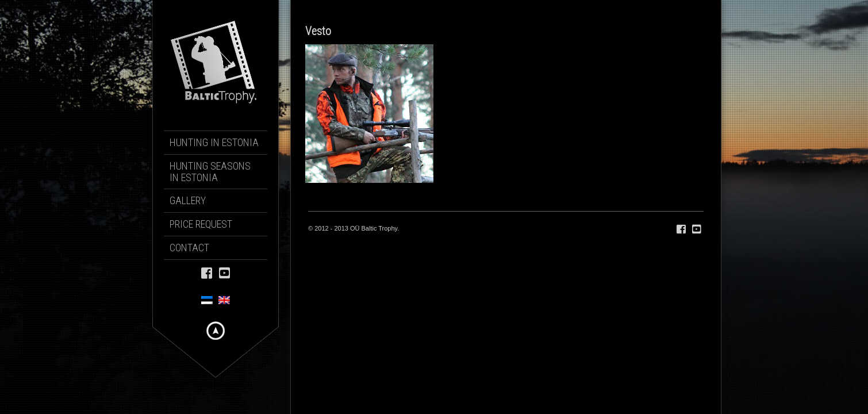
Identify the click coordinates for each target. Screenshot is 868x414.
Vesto (318, 31)
